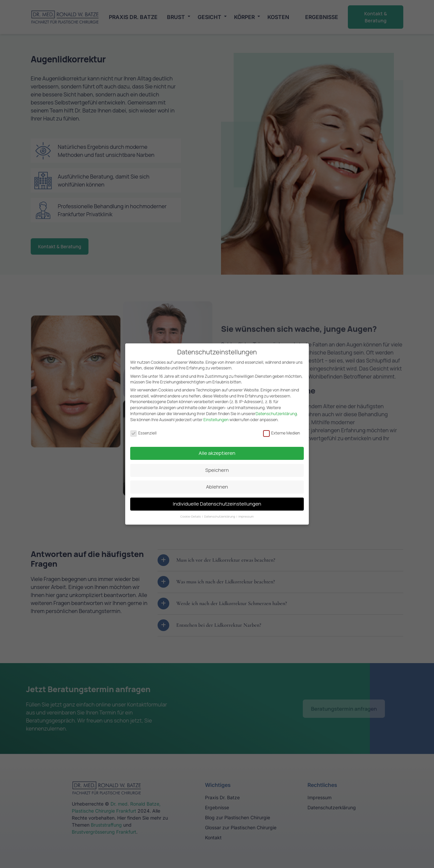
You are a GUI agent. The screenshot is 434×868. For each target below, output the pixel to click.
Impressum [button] (246, 513)
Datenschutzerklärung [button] (220, 513)
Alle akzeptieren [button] (217, 450)
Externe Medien (282, 430)
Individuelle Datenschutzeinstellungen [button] (217, 501)
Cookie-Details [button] (191, 513)
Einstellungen (216, 417)
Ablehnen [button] (217, 484)
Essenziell (143, 430)
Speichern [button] (217, 467)
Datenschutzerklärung (276, 411)
